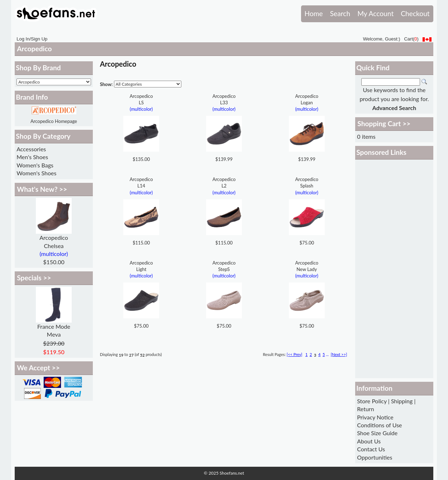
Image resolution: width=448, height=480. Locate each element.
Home (314, 13)
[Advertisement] (394, 269)
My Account (375, 13)
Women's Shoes (36, 173)
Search (340, 13)
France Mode (54, 326)
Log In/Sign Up (32, 39)
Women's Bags (35, 165)
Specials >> (34, 278)
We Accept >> (38, 368)
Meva (54, 334)
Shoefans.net (232, 473)
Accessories (31, 149)
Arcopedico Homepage (54, 121)
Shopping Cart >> (384, 123)
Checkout (415, 13)
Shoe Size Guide (377, 433)
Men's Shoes (32, 157)
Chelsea (54, 246)
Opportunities (375, 457)
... (327, 354)
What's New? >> (42, 189)
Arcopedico (34, 49)
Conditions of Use (379, 425)
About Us (369, 441)
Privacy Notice (375, 417)
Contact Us (371, 449)
